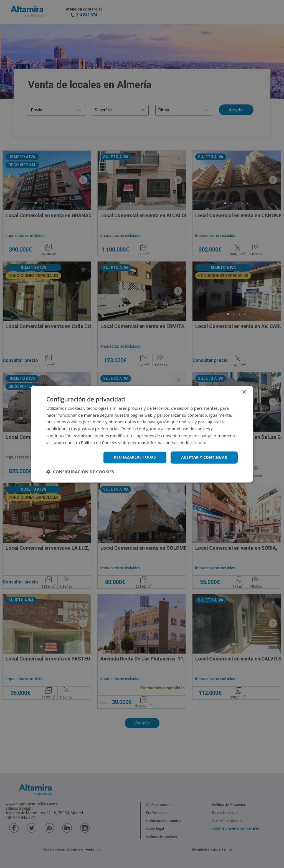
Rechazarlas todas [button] (133, 457)
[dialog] (142, 434)
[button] (80, 472)
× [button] (244, 392)
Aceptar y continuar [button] (203, 457)
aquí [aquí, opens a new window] (202, 442)
